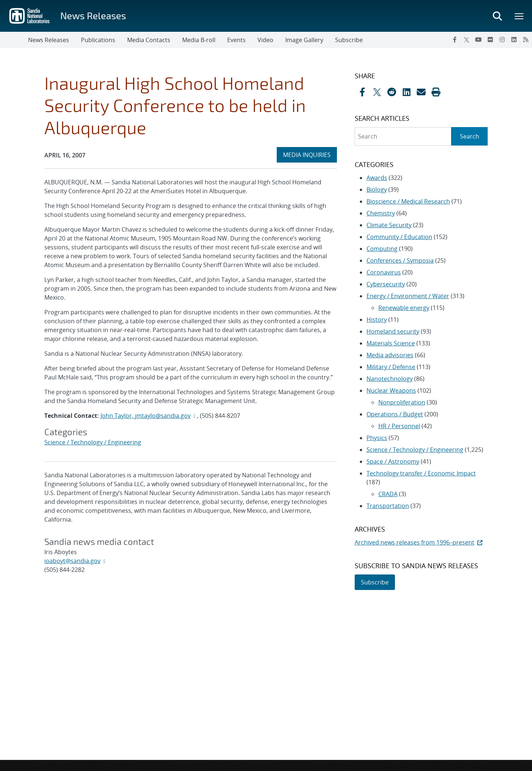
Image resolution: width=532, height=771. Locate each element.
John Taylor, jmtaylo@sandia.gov (146, 416)
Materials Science (391, 343)
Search (470, 136)
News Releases (93, 15)
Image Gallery (304, 40)
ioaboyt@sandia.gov (72, 561)
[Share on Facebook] (362, 92)
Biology (377, 190)
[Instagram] (502, 40)
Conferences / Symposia (400, 260)
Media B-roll (199, 40)
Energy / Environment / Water (408, 296)
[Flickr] (490, 40)
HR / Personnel (399, 426)
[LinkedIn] (514, 40)
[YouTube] (478, 40)
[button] (436, 92)
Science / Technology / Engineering (93, 442)
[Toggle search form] (497, 16)
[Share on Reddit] (392, 92)
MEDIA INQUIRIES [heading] (310, 154)
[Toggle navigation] (14, 40)
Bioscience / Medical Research (408, 201)
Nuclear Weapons (391, 390)
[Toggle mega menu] (519, 16)
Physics (377, 438)
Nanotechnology (390, 379)
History (377, 320)
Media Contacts (149, 40)
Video (265, 40)
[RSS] (526, 40)
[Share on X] (377, 92)
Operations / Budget (395, 414)
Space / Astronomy (393, 461)
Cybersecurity (386, 284)
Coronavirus (384, 272)
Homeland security (393, 331)
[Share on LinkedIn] (406, 92)
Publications (98, 40)
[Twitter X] (467, 40)
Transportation (388, 506)
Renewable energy (404, 308)
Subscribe (349, 40)
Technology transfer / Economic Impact (421, 473)
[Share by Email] (421, 92)
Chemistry (381, 213)
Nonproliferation (402, 402)
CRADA (388, 494)
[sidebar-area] (417, 331)
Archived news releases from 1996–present (419, 542)
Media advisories (390, 355)
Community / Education (399, 237)
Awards (377, 178)
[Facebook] (455, 40)
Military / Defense (391, 367)
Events (236, 40)
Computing (382, 249)
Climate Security (389, 225)
